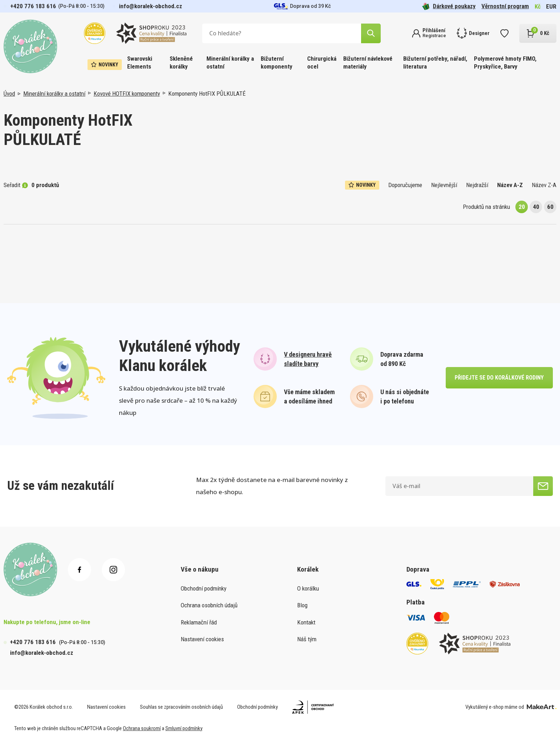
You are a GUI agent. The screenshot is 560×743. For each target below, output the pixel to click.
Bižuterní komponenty (277, 62)
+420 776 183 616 (33, 6)
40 (536, 207)
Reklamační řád (199, 622)
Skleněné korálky (181, 62)
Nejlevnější (444, 185)
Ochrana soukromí (142, 728)
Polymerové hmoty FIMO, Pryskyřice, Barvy (505, 62)
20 (522, 207)
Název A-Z (510, 185)
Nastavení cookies (202, 639)
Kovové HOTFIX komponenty (127, 94)
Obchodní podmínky (204, 588)
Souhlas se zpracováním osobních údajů (181, 707)
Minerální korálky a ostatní (230, 62)
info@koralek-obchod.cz (151, 6)
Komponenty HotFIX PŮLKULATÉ (207, 94)
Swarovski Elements (140, 62)
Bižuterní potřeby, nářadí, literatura (435, 62)
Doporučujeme (405, 185)
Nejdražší (477, 185)
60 (550, 207)
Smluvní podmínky (184, 728)
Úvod (9, 94)
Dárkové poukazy (449, 6)
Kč (538, 6)
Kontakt (306, 622)
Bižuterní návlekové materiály (368, 62)
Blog (302, 605)
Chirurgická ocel (322, 62)
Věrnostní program (505, 6)
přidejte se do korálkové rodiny (499, 378)
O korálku (308, 588)
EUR (551, 6)
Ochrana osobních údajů (209, 605)
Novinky (105, 65)
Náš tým (307, 639)
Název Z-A (544, 185)
